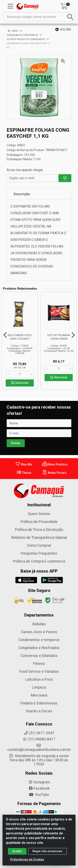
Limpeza (39, 687)
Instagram (39, 782)
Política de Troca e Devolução (39, 530)
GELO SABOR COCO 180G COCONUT (20, 337)
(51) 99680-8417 (39, 739)
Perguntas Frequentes (39, 553)
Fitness (39, 664)
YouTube (39, 795)
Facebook (39, 788)
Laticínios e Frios (39, 679)
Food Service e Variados (39, 672)
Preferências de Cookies (27, 860)
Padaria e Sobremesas (39, 703)
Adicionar (20, 383)
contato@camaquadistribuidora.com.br (39, 748)
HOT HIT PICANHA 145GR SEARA (59, 337)
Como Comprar (39, 545)
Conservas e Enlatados (39, 656)
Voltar (63, 29)
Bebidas (39, 624)
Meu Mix (24, 464)
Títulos (24, 473)
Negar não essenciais (47, 852)
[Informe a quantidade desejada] (20, 374)
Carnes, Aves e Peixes (39, 632)
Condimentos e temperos (39, 640)
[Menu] (10, 6)
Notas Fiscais (54, 473)
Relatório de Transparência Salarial (39, 538)
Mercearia (39, 695)
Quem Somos (39, 514)
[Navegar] (5, 335)
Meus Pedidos (55, 464)
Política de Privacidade (39, 522)
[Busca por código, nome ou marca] (35, 17)
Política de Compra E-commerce (39, 561)
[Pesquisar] (70, 17)
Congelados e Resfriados (39, 648)
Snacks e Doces (39, 711)
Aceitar (17, 852)
